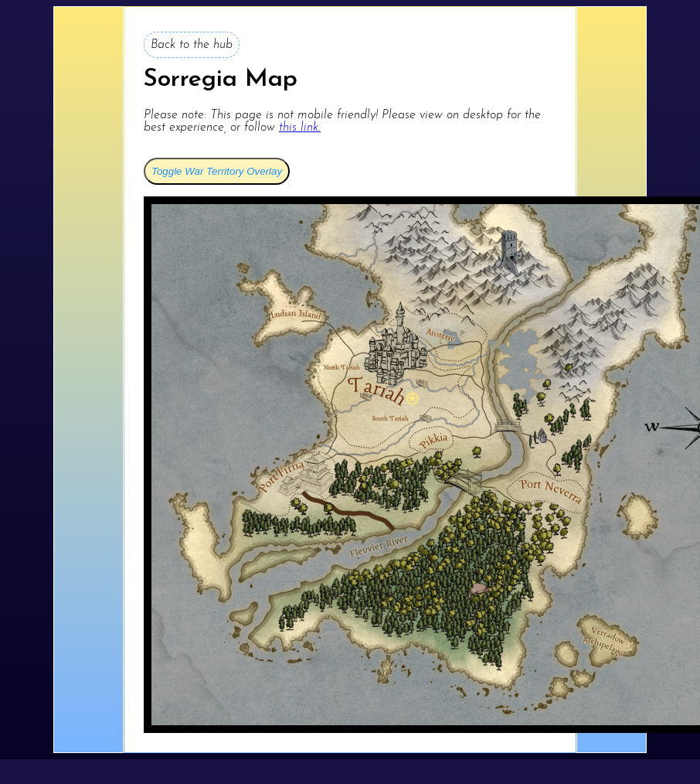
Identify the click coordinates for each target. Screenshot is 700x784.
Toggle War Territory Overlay (217, 171)
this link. (300, 128)
